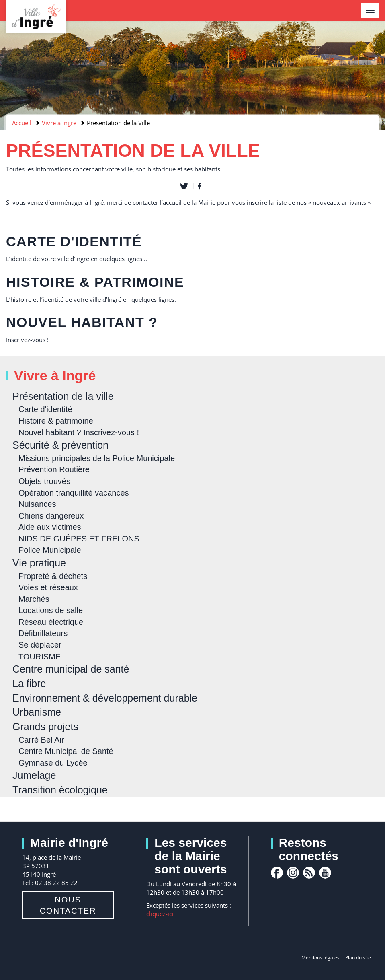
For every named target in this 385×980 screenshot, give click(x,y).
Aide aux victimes (50, 527)
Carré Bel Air (41, 740)
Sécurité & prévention (60, 445)
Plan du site (358, 958)
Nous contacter (68, 905)
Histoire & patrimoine (95, 282)
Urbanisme (37, 712)
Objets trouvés (44, 481)
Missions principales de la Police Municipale (97, 458)
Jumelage (34, 775)
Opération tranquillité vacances (74, 493)
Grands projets (45, 727)
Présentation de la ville (63, 396)
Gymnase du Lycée (53, 763)
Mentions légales (320, 958)
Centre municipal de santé (71, 669)
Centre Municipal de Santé (66, 751)
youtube (325, 873)
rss (309, 873)
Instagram (293, 873)
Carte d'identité (74, 241)
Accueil (22, 123)
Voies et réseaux (48, 587)
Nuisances (37, 504)
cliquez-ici (160, 914)
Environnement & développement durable (105, 698)
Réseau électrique (51, 622)
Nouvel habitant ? (82, 322)
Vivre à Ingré (59, 123)
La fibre (29, 684)
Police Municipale (50, 550)
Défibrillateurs (43, 633)
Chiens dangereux (51, 516)
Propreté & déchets (53, 576)
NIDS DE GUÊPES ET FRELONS (79, 539)
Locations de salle (51, 610)
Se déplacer (40, 645)
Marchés (34, 599)
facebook (277, 873)
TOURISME (40, 657)
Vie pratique (39, 563)
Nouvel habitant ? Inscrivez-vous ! (79, 432)
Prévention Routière (54, 469)
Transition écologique (60, 790)
